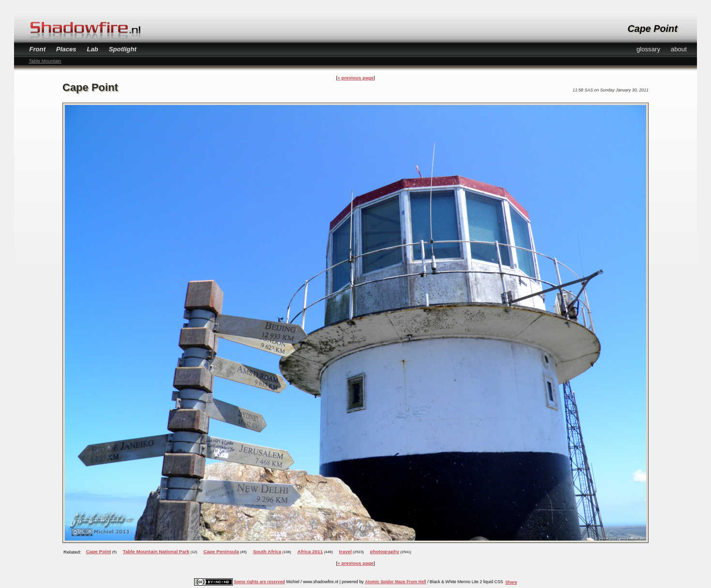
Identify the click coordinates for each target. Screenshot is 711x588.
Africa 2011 (310, 551)
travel (345, 551)
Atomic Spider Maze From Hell (396, 582)
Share (511, 582)
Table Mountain (45, 61)
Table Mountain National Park (156, 551)
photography (384, 551)
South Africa (267, 551)
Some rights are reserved (259, 582)
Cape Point (99, 551)
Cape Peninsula (221, 551)
